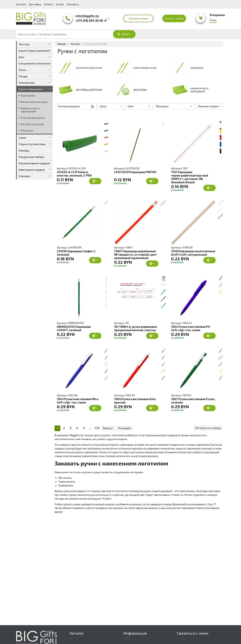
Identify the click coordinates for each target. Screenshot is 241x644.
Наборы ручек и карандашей (30, 110)
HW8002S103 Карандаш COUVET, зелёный (74, 328)
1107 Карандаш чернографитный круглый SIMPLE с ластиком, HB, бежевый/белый (190, 177)
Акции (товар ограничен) (34, 51)
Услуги (60, 4)
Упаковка (24, 176)
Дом (21, 57)
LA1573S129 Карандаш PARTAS (135, 172)
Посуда (23, 76)
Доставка (35, 4)
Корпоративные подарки (34, 163)
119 (97, 428)
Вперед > (108, 428)
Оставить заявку (174, 18)
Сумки (22, 138)
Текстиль (24, 44)
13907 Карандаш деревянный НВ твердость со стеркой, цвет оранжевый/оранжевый (135, 254)
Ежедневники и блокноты (35, 63)
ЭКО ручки (27, 130)
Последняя (125, 428)
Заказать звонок (138, 18)
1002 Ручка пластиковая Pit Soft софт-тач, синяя (191, 328)
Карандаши (28, 95)
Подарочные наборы (31, 157)
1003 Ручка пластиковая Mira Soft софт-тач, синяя (78, 401)
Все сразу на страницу (208, 428)
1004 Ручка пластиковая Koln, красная (135, 401)
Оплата (48, 4)
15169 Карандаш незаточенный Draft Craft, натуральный (193, 253)
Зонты (22, 70)
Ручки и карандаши (31, 89)
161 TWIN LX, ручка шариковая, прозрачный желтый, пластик (136, 328)
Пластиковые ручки (33, 118)
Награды (24, 150)
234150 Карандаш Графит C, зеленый (76, 253)
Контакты (73, 4)
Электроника (27, 83)
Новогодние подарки (32, 170)
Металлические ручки (34, 102)
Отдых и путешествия (32, 144)
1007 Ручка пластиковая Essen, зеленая (193, 401)
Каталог (21, 4)
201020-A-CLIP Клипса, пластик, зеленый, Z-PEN (74, 174)
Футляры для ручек (32, 124)
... (90, 428)
